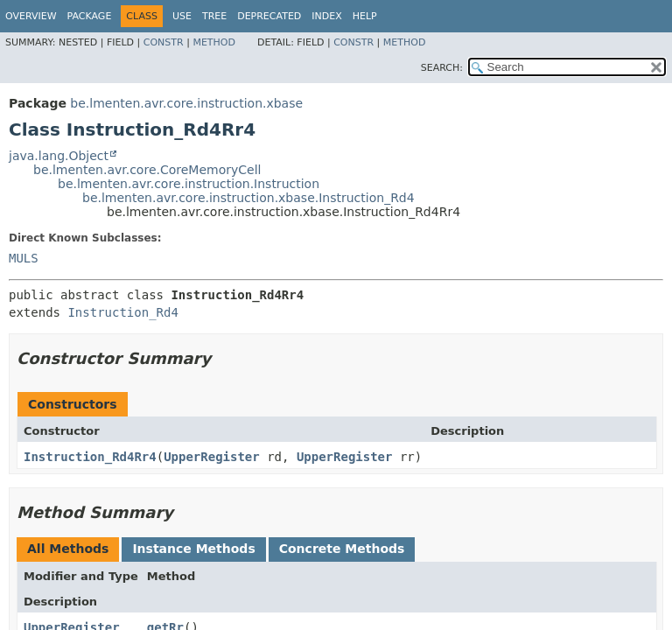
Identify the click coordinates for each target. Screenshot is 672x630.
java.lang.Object (59, 156)
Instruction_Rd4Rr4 (90, 457)
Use (182, 16)
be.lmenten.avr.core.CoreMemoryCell (147, 170)
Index (326, 16)
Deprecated (269, 16)
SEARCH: (442, 68)
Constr (164, 42)
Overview (31, 16)
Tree (214, 16)
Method (214, 42)
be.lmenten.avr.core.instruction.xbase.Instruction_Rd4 (248, 198)
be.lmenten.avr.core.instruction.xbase (186, 103)
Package (90, 16)
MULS (24, 258)
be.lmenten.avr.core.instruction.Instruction (189, 184)
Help (365, 16)
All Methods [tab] (68, 549)
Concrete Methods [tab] (342, 549)
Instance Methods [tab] (193, 549)
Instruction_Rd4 (122, 312)
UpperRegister (212, 457)
